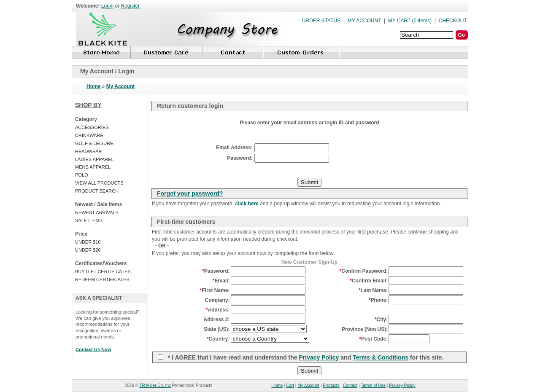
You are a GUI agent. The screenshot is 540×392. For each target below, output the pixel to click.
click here (247, 204)
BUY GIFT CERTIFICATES (103, 271)
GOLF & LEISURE (94, 143)
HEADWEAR (89, 151)
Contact (350, 385)
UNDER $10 (88, 242)
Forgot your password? (190, 193)
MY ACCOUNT (364, 21)
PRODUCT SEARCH (97, 191)
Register (131, 6)
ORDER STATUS (321, 21)
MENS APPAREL (93, 167)
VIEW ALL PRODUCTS (99, 183)
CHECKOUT (453, 21)
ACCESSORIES (92, 127)
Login (107, 6)
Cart (290, 385)
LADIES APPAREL (94, 159)
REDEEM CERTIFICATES (102, 279)
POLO (82, 175)
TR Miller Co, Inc (155, 385)
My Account (121, 86)
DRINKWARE (89, 135)
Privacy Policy (319, 357)
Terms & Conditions (381, 357)
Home (93, 86)
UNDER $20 (88, 250)
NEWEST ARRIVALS (97, 212)
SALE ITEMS (89, 220)
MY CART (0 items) (410, 21)
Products (331, 385)
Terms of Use (373, 385)
